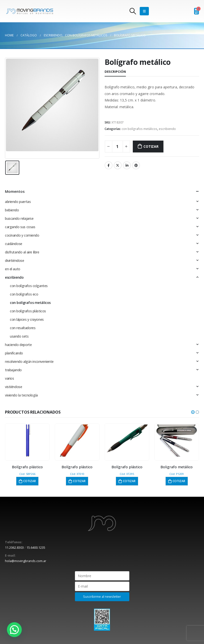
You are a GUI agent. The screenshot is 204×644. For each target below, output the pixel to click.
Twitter (118, 165)
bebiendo (12, 210)
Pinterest (136, 165)
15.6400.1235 (36, 548)
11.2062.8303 (14, 548)
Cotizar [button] (30, 481)
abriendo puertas (18, 202)
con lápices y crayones (27, 319)
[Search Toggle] (133, 11)
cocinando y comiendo (22, 235)
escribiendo (167, 129)
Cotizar (151, 146)
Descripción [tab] (115, 72)
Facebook (109, 165)
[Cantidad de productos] (117, 147)
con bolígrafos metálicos (139, 129)
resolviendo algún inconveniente (29, 361)
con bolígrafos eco (24, 294)
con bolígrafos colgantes (29, 286)
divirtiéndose (15, 260)
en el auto (13, 269)
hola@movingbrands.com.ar (26, 561)
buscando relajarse (19, 218)
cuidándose (14, 244)
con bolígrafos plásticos (28, 311)
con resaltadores (23, 328)
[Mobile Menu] (144, 11)
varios (9, 378)
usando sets (19, 336)
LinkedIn (127, 165)
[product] (27, 441)
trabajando (13, 370)
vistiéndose (13, 387)
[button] (193, 412)
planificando (14, 353)
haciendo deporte (18, 345)
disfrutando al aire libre (22, 252)
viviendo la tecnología (21, 395)
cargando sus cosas (20, 227)
